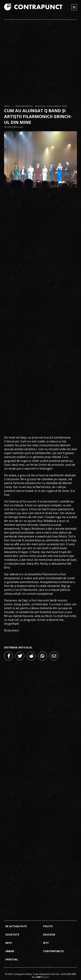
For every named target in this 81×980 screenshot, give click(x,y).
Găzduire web (68, 974)
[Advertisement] (40, 63)
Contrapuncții (23, 106)
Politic (48, 926)
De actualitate (16, 926)
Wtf (46, 943)
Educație (49, 935)
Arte (7, 106)
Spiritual (12, 959)
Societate (12, 935)
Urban (10, 951)
